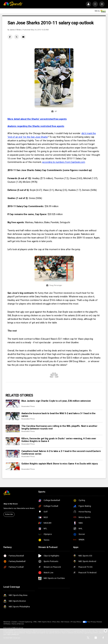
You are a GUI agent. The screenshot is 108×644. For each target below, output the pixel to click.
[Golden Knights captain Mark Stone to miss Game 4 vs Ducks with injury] (13, 466)
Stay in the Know (11, 504)
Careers (15, 622)
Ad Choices (65, 622)
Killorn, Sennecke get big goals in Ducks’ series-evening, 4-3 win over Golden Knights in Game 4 (59, 440)
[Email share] (23, 37)
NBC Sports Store (45, 622)
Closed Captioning (26, 622)
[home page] (13, 4)
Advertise (7, 622)
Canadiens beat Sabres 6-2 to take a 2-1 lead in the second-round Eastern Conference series (61, 453)
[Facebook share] (10, 37)
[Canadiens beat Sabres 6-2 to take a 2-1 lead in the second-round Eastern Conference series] (13, 454)
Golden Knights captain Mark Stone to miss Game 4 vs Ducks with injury (60, 464)
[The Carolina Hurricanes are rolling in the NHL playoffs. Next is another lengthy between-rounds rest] (13, 429)
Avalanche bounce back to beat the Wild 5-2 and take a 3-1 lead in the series (58, 415)
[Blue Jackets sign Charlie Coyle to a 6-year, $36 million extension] (13, 404)
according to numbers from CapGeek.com (64, 162)
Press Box (56, 622)
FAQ (35, 622)
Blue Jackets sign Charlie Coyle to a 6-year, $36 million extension (56, 401)
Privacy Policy (76, 622)
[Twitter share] (17, 37)
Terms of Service (18, 624)
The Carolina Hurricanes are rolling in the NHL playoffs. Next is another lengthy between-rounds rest (59, 427)
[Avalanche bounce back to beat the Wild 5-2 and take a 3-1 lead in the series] (13, 416)
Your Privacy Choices (95, 622)
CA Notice (7, 624)
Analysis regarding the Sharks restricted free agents (36, 126)
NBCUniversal (18, 628)
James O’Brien (15, 30)
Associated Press (28, 406)
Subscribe (9, 514)
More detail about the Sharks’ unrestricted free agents (37, 119)
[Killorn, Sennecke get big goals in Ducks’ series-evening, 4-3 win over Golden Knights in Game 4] (13, 441)
